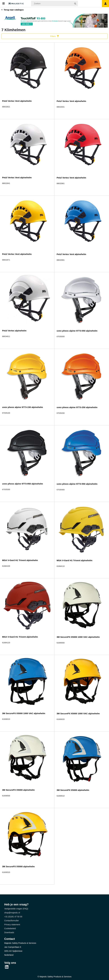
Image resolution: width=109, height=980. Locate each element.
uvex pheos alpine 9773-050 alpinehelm (77, 331)
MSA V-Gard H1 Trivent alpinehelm (20, 560)
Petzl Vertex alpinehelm (14, 331)
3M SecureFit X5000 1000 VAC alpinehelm (78, 637)
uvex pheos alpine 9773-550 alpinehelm (77, 484)
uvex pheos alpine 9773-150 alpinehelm (22, 407)
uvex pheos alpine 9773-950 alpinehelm (22, 484)
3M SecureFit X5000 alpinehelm (18, 790)
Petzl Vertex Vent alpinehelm (17, 101)
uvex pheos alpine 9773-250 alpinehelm (77, 407)
